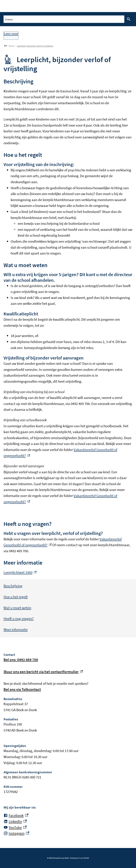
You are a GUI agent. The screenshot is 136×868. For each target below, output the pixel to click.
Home (11, 46)
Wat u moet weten (17, 608)
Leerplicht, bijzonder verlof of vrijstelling (35, 46)
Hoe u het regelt (16, 597)
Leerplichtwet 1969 (20, 572)
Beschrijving (13, 586)
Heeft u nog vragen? (19, 619)
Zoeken (128, 19)
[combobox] (64, 19)
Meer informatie (16, 629)
